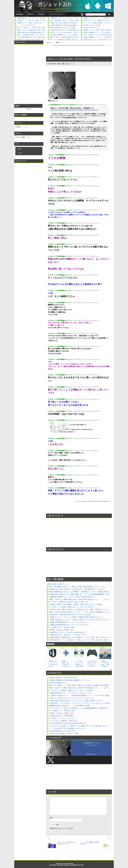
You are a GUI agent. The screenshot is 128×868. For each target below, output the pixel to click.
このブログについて (56, 14)
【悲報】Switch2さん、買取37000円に (62, 716)
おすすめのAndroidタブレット (92, 28)
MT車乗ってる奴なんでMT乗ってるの (62, 630)
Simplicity (70, 864)
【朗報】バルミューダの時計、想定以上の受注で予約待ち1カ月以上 (103, 30)
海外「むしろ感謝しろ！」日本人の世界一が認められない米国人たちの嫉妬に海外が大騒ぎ (43, 28)
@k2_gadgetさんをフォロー (63, 759)
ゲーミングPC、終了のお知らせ (26, 25)
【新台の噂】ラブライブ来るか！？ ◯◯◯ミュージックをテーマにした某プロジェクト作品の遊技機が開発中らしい (87, 703)
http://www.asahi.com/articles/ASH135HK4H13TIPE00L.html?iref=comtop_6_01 (74, 110)
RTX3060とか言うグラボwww (92, 25)
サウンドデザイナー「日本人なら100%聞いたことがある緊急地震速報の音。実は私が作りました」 (82, 708)
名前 (51, 818)
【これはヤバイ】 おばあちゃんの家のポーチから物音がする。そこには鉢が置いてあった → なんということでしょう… (88, 726)
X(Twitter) (20, 14)
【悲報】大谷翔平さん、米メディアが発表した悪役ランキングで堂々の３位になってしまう (79, 620)
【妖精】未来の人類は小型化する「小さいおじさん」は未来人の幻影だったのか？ (76, 701)
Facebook (31, 14)
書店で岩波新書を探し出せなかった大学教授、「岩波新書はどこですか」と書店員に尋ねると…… (78, 28)
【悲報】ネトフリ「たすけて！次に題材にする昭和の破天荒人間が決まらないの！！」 (78, 617)
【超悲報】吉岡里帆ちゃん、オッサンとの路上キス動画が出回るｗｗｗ (70, 35)
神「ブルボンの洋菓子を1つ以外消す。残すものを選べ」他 (67, 40)
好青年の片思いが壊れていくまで (58, 584)
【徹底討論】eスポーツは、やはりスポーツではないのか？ (67, 18)
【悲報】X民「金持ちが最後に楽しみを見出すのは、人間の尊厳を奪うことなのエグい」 (75, 23)
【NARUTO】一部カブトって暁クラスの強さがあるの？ (68, 632)
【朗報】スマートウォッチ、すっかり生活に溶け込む (98, 18)
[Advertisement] (63, 533)
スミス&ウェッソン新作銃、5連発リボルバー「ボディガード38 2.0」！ (73, 607)
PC (60, 64)
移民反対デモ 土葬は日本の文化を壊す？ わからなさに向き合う (36, 40)
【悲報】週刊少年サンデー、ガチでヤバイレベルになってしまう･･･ (71, 693)
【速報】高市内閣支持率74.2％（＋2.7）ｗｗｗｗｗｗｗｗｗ (69, 622)
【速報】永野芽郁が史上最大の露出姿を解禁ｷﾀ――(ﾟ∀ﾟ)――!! (68, 25)
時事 (63, 64)
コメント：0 (71, 64)
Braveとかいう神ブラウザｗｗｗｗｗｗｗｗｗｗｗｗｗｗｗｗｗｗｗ (72, 698)
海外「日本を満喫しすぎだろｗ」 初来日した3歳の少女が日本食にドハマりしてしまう (75, 20)
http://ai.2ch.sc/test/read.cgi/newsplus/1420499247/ (96, 501)
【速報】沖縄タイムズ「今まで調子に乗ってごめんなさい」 (100, 40)
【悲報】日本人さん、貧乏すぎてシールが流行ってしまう (68, 635)
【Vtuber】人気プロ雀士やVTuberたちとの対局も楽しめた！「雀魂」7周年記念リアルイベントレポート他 (84, 609)
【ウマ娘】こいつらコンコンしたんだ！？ (63, 718)
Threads (41, 14)
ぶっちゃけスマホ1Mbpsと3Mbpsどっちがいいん (97, 23)
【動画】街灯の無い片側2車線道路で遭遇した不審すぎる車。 (35, 32)
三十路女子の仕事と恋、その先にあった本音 (62, 678)
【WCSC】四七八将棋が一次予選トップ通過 (64, 734)
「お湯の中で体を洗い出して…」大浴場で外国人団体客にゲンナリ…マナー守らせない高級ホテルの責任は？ (85, 695)
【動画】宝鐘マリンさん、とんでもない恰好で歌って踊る (34, 18)
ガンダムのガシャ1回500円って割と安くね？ (64, 721)
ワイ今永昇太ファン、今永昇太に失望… (62, 627)
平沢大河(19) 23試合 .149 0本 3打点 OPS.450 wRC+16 (67, 723)
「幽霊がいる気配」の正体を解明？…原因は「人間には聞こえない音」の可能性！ (76, 604)
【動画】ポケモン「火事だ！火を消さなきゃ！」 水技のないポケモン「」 (38, 23)
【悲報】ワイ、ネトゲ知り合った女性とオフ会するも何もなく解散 (36, 20)
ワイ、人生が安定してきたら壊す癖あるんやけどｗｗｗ (67, 728)
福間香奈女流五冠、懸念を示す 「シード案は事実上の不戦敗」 (70, 706)
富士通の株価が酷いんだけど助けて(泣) (62, 731)
